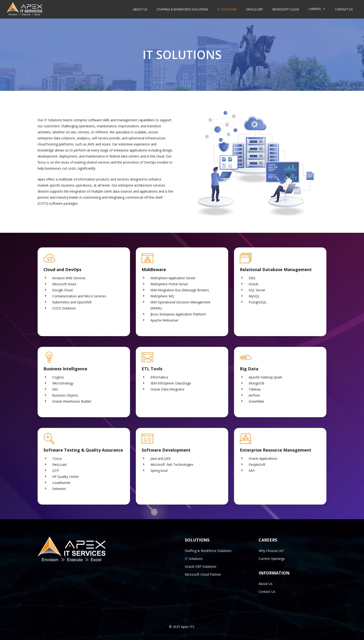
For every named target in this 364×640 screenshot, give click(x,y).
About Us (266, 584)
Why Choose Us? (271, 551)
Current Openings (272, 559)
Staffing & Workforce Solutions (208, 551)
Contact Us (267, 592)
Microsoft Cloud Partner (203, 574)
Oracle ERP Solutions (201, 566)
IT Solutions (194, 559)
